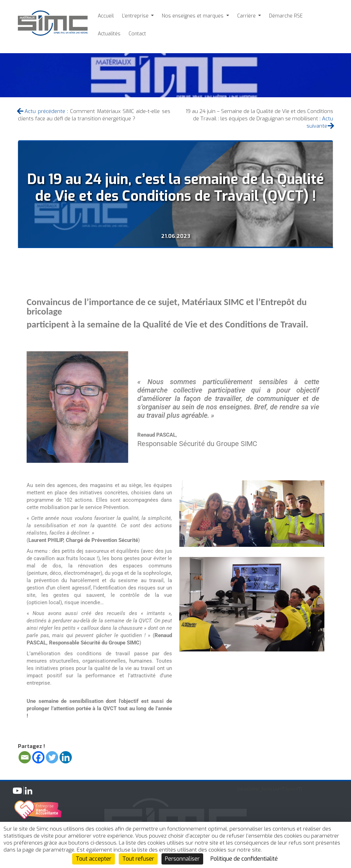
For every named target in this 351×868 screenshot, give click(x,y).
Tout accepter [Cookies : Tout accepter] (94, 859)
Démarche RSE (286, 16)
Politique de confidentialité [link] (244, 859)
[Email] (25, 757)
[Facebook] (38, 757)
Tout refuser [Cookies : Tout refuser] (138, 859)
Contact (137, 34)
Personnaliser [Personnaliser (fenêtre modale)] (182, 859)
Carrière (247, 16)
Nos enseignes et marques (193, 16)
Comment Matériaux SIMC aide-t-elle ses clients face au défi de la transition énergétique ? (94, 115)
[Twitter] (52, 757)
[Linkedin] (66, 757)
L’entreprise (136, 16)
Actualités (109, 34)
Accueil (106, 16)
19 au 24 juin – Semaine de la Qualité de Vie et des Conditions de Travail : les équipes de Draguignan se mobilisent (259, 115)
